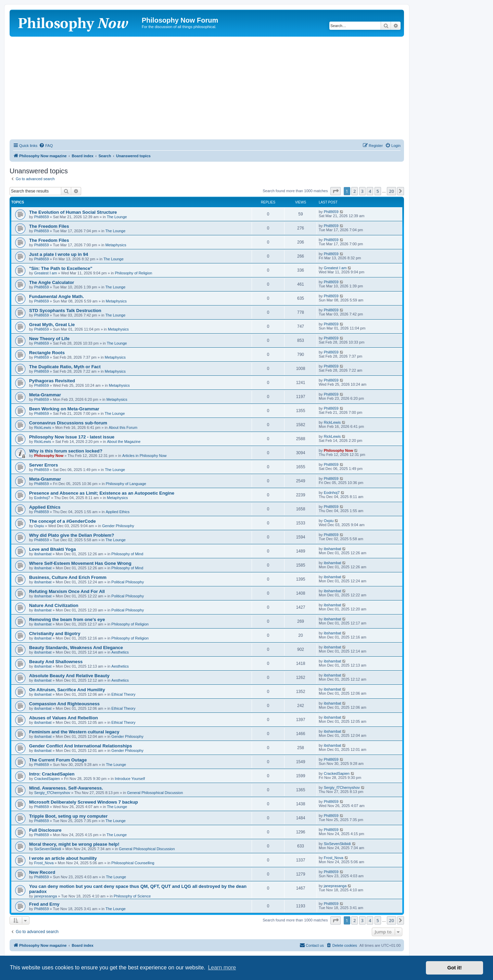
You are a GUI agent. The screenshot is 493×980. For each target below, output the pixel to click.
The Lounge (117, 217)
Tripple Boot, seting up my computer (68, 816)
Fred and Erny (44, 904)
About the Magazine (124, 442)
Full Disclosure (45, 830)
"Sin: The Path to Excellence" (61, 268)
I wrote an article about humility (63, 858)
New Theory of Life (49, 339)
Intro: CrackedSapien (52, 774)
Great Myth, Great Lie (52, 325)
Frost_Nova (44, 863)
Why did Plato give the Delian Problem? (72, 535)
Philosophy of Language (126, 484)
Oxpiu (39, 526)
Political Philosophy (128, 582)
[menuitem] (46, 146)
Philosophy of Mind (127, 554)
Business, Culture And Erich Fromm (68, 577)
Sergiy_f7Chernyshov (52, 793)
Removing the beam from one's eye (67, 619)
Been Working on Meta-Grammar (64, 409)
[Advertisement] (207, 88)
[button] (336, 191)
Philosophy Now (49, 456)
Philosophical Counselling (133, 863)
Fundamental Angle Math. (56, 296)
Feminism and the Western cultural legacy (74, 732)
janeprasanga (46, 896)
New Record (42, 872)
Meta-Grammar (45, 395)
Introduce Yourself (130, 779)
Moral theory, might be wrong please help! (74, 844)
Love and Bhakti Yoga (53, 549)
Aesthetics (120, 652)
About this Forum (123, 427)
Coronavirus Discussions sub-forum (68, 423)
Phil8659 (42, 217)
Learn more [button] (222, 967)
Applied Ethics (45, 507)
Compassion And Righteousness (64, 704)
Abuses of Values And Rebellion (64, 718)
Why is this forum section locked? (66, 451)
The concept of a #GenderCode (62, 521)
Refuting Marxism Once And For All (67, 591)
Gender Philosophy (118, 526)
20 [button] (391, 191)
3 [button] (362, 191)
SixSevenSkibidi (48, 849)
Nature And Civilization (54, 605)
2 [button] (355, 191)
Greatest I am (46, 273)
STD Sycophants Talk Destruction (65, 311)
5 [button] (378, 191)
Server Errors (43, 465)
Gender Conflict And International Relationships (81, 746)
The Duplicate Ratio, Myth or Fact (65, 367)
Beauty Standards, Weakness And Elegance (76, 648)
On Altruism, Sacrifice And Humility (67, 690)
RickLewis (43, 427)
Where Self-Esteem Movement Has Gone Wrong (80, 563)
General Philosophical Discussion (155, 793)
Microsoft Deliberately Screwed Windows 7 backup (84, 802)
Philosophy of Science (132, 896)
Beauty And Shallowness (56, 662)
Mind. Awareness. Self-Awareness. (66, 788)
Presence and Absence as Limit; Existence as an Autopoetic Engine (102, 493)
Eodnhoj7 (42, 498)
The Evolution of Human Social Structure (73, 212)
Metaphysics (116, 245)
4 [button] (370, 191)
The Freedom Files (49, 226)
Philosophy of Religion (134, 273)
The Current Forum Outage (58, 760)
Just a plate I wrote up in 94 (59, 254)
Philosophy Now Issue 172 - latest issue (72, 437)
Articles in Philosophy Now (144, 456)
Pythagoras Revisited (52, 381)
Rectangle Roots (47, 353)
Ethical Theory (123, 694)
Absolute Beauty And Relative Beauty (69, 676)
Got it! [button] (455, 968)
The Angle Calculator (52, 282)
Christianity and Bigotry (55, 634)
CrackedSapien (47, 779)
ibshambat (43, 554)
